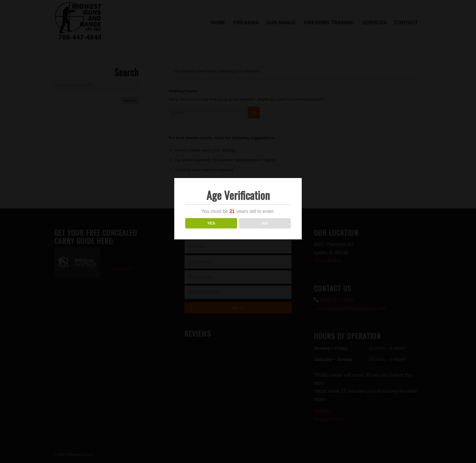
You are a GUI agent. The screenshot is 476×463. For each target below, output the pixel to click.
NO (265, 223)
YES (211, 223)
